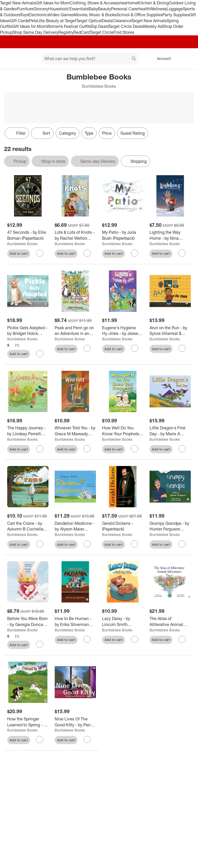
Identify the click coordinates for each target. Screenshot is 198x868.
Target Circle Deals (126, 26)
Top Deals (100, 26)
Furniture (25, 9)
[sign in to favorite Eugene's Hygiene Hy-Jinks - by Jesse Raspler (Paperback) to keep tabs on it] (135, 348)
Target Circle (102, 32)
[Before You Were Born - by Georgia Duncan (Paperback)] (28, 622)
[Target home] (11, 59)
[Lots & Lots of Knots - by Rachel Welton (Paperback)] (75, 235)
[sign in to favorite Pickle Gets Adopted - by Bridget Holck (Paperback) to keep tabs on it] (40, 353)
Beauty (105, 9)
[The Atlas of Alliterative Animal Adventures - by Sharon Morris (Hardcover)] (170, 622)
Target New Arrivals (18, 3)
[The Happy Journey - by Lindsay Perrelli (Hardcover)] (28, 431)
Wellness (158, 9)
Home (132, 3)
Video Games (61, 15)
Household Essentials (68, 9)
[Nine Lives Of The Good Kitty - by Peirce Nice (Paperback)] (75, 722)
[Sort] (42, 133)
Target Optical (89, 21)
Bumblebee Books (22, 244)
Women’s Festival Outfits (69, 26)
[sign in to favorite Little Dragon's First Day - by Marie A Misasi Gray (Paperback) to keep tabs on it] (182, 449)
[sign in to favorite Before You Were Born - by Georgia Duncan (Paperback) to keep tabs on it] (40, 644)
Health (144, 9)
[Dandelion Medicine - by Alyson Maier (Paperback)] (75, 526)
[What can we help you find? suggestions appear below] (90, 59)
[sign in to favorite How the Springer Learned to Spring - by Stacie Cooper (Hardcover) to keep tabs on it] (40, 740)
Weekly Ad (153, 26)
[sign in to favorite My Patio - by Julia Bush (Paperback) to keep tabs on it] (135, 253)
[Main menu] (29, 59)
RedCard (82, 32)
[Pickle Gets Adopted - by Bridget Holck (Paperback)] (28, 331)
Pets (33, 21)
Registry (66, 32)
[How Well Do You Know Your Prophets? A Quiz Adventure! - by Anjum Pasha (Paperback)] (123, 431)
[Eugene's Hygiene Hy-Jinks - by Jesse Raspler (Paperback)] (123, 331)
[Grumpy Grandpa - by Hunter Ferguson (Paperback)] (170, 526)
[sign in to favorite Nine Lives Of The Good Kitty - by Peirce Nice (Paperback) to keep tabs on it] (87, 740)
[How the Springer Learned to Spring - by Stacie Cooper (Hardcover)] (28, 722)
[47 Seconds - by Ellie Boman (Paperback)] (28, 235)
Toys (24, 15)
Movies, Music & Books (95, 15)
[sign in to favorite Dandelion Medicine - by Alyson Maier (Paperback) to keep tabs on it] (87, 544)
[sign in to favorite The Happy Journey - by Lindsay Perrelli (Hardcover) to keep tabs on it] (40, 449)
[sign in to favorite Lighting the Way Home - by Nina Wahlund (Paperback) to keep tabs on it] (182, 253)
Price (107, 133)
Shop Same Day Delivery (35, 32)
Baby (93, 9)
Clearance (122, 21)
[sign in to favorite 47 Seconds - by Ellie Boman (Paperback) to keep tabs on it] (40, 253)
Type (89, 133)
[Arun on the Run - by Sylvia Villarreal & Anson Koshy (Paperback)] (170, 331)
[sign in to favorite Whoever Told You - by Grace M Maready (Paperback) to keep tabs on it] (87, 449)
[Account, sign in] (161, 59)
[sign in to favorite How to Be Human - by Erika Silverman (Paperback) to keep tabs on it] (87, 639)
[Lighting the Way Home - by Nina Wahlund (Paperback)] (170, 235)
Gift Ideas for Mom (53, 3)
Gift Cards (19, 21)
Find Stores (124, 32)
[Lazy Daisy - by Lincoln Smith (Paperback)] (123, 622)
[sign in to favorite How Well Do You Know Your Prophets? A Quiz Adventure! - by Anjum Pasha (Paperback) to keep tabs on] (135, 449)
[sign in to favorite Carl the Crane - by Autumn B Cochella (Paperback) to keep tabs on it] (40, 544)
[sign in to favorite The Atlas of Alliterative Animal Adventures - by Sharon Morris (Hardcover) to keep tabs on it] (182, 639)
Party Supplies (176, 15)
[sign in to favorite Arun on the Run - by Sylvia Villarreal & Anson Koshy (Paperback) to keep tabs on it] (182, 348)
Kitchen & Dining (153, 3)
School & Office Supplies (140, 15)
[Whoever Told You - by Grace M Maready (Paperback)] (75, 431)
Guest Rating (133, 133)
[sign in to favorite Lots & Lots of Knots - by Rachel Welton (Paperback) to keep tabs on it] (87, 253)
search (134, 59)
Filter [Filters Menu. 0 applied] (17, 133)
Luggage (175, 9)
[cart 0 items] (187, 59)
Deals (107, 21)
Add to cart (19, 253)
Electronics (39, 15)
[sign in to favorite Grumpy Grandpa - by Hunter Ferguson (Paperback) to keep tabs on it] (182, 544)
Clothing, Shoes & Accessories (98, 3)
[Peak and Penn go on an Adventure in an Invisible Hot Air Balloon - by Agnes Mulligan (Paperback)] (75, 331)
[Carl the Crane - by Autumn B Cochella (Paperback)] (28, 526)
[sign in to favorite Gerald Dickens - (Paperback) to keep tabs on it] (135, 544)
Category (68, 133)
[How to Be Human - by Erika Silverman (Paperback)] (75, 622)
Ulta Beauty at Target (57, 21)
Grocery (41, 9)
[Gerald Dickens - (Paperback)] (123, 526)
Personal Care (124, 9)
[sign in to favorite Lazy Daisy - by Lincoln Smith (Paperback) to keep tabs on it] (135, 639)
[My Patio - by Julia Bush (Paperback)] (123, 235)
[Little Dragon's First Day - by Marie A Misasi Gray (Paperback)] (170, 431)
